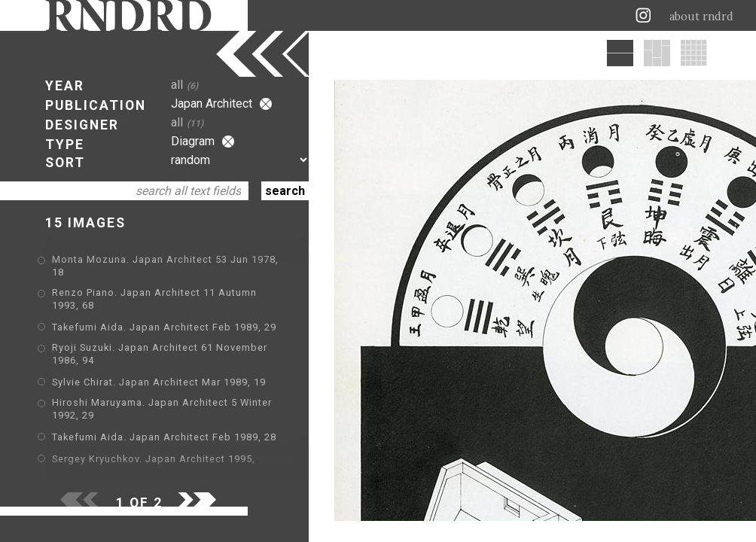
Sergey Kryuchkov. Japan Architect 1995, (154, 459)
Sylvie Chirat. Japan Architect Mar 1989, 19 (159, 382)
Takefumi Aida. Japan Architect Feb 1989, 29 (164, 327)
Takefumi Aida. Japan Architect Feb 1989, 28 (164, 437)
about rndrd (701, 17)
